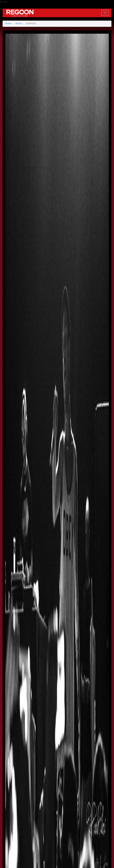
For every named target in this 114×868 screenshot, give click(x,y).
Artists (19, 24)
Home (8, 24)
